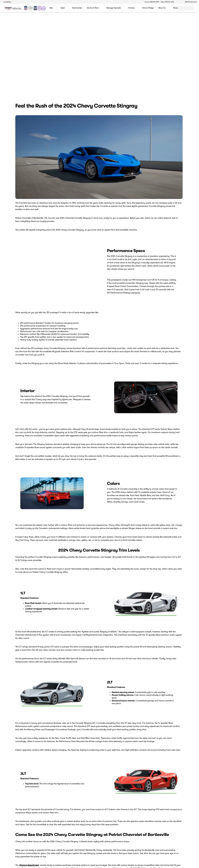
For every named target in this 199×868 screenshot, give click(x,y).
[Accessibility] (6, 2)
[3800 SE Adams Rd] (189, 2)
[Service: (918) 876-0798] (152, 2)
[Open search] (170, 8)
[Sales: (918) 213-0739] (167, 2)
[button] (179, 2)
